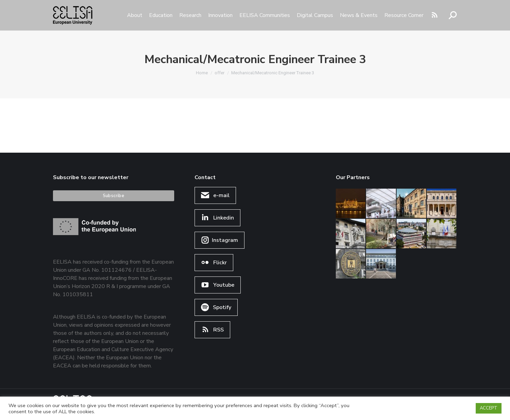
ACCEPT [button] (489, 408)
